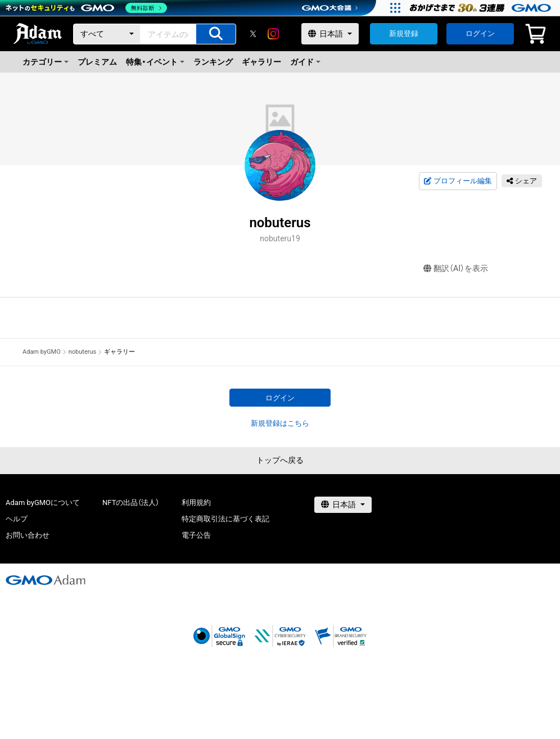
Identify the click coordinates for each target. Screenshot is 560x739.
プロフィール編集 (458, 181)
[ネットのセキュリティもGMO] (86, 8)
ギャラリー (261, 62)
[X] (253, 34)
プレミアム (97, 62)
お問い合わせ (28, 535)
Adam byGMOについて (43, 503)
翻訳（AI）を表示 (456, 269)
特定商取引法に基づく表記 (225, 519)
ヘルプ (17, 519)
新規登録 (404, 33)
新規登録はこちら (280, 423)
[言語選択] (330, 34)
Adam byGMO (42, 352)
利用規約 (196, 503)
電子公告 (196, 535)
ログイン (480, 33)
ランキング (213, 62)
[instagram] (273, 34)
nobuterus (83, 352)
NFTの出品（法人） (131, 503)
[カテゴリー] (107, 34)
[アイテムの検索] (216, 34)
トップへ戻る (280, 460)
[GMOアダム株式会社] (46, 580)
